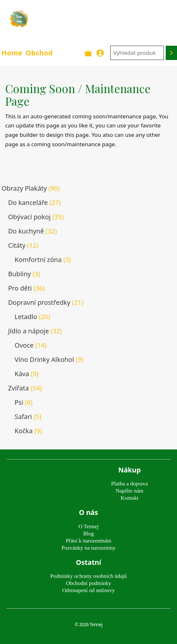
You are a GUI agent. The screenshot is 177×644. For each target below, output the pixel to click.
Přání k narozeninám (88, 541)
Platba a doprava (130, 484)
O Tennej (88, 526)
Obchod (39, 53)
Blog (88, 534)
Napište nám (130, 491)
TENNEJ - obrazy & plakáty (104, 18)
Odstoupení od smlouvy (88, 590)
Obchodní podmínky (88, 583)
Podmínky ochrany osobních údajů (88, 576)
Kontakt (130, 498)
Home (12, 53)
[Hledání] (171, 53)
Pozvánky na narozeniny (88, 548)
